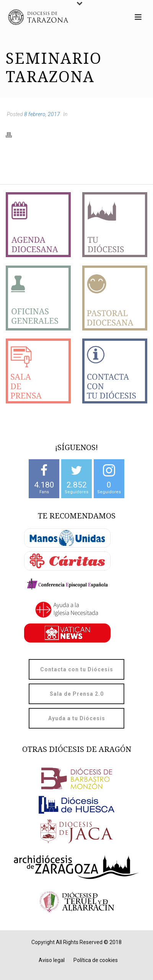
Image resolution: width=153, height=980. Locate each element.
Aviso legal (52, 960)
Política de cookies (96, 960)
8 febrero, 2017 (42, 114)
